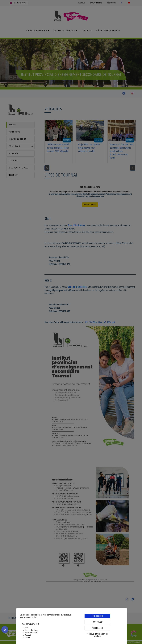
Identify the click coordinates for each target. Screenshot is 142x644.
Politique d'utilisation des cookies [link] (97, 635)
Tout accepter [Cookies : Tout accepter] (97, 616)
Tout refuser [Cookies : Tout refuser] (97, 622)
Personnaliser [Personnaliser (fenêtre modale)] (97, 628)
